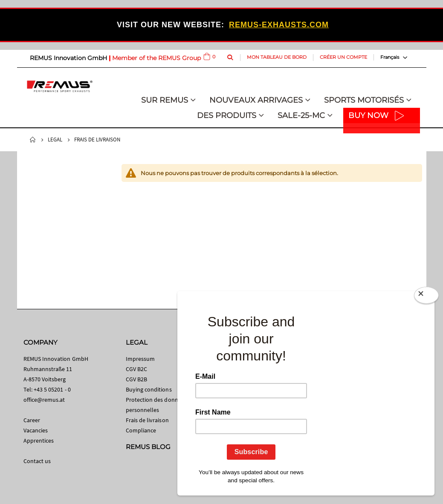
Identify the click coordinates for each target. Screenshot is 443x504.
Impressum (140, 359)
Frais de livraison (147, 420)
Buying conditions (149, 389)
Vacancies (36, 430)
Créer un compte (343, 57)
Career (32, 420)
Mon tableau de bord (277, 57)
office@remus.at (44, 400)
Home (33, 140)
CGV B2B (136, 379)
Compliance (141, 430)
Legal (55, 140)
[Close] (426, 297)
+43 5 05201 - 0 (52, 389)
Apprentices (39, 441)
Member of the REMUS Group (156, 58)
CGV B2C (136, 369)
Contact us (37, 461)
